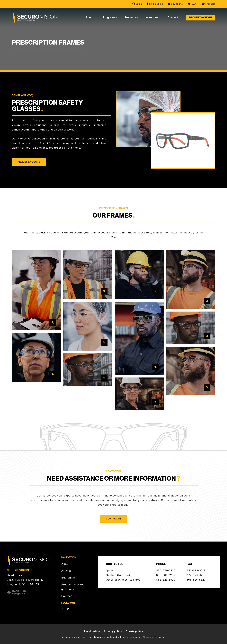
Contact (173, 17)
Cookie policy (134, 631)
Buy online (175, 4)
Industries (152, 17)
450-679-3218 (196, 570)
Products (130, 17)
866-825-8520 (196, 580)
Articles (66, 571)
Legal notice (92, 631)
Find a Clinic (155, 4)
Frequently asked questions (73, 587)
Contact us (114, 519)
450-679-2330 (166, 570)
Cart (192, 4)
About (90, 17)
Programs (109, 17)
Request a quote (201, 18)
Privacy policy (113, 631)
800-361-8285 (166, 575)
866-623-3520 (166, 580)
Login (137, 4)
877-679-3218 (196, 575)
